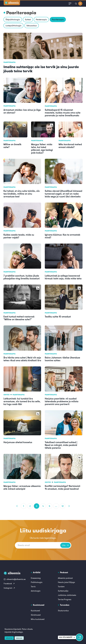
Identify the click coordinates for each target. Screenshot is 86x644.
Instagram (9, 588)
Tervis (33, 587)
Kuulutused (35, 611)
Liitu (65, 545)
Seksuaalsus (32, 26)
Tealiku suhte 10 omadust (58, 317)
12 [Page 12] (63, 506)
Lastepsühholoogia (13, 26)
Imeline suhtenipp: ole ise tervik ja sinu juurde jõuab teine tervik (41, 69)
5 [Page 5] (49, 506)
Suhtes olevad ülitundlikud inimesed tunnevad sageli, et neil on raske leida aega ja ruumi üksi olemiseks (63, 194)
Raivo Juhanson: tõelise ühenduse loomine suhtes (62, 359)
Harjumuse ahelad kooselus (18, 442)
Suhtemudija (63, 591)
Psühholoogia (37, 582)
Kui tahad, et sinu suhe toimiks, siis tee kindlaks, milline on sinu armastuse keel (22, 194)
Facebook (9, 583)
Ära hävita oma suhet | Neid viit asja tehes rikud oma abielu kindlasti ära (22, 359)
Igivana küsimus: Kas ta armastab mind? (62, 236)
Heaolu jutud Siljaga (66, 582)
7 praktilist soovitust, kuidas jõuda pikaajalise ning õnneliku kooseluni (22, 277)
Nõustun (9, 638)
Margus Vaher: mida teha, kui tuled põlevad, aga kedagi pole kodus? (42, 148)
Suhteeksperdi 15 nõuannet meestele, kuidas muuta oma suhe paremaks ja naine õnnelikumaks (63, 113)
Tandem (61, 587)
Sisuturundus (63, 611)
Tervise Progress (65, 599)
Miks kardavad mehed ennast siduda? (70, 146)
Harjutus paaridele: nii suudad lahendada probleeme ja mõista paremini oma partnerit (62, 401)
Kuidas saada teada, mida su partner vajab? (19, 236)
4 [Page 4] (43, 506)
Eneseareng (36, 578)
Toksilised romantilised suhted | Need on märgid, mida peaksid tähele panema (61, 445)
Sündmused (36, 615)
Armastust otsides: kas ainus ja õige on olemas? (22, 111)
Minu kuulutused (38, 619)
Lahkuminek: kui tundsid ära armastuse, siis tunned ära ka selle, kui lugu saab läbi (22, 401)
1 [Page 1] (24, 506)
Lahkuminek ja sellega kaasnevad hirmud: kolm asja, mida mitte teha (63, 277)
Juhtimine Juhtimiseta (67, 595)
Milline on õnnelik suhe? (12, 146)
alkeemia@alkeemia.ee (15, 579)
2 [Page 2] (30, 506)
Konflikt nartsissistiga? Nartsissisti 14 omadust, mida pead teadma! (62, 487)
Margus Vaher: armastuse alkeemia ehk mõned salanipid (22, 487)
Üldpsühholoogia (13, 20)
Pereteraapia (41, 20)
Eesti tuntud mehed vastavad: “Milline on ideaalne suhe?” (19, 318)
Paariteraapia (58, 20)
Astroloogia (36, 591)
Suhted (28, 20)
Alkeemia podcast (65, 578)
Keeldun (19, 638)
